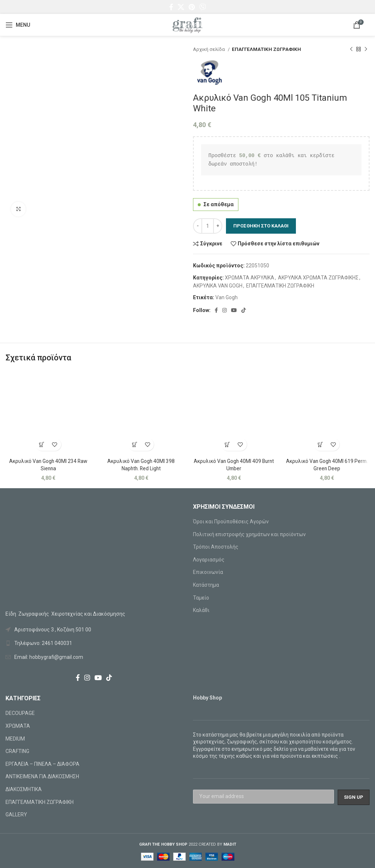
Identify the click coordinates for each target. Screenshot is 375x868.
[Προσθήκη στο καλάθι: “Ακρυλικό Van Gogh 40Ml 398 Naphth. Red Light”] (135, 444)
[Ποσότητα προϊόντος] (208, 226)
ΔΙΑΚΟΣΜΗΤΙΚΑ (24, 789)
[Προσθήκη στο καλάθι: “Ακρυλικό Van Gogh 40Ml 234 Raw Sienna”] (42, 444)
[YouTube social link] (234, 310)
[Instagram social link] (224, 310)
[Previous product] (351, 49)
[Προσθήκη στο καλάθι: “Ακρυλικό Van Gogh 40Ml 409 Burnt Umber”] (228, 444)
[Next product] (366, 49)
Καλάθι (201, 610)
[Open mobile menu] (18, 25)
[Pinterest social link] (192, 7)
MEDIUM (15, 739)
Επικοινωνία (208, 572)
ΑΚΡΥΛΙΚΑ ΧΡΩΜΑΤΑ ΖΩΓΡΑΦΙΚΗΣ (318, 278)
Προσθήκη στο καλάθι (261, 226)
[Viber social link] (203, 7)
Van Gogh (227, 297)
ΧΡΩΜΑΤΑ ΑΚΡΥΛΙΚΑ (250, 278)
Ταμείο (201, 598)
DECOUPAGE (20, 713)
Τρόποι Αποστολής (216, 547)
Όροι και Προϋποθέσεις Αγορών (231, 522)
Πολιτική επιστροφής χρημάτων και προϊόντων (249, 534)
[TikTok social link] (244, 310)
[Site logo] (187, 25)
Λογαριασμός (209, 560)
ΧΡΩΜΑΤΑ (18, 726)
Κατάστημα (206, 585)
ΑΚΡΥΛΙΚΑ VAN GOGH (218, 286)
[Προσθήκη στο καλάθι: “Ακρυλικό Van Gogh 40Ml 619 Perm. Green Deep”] (320, 444)
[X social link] (181, 7)
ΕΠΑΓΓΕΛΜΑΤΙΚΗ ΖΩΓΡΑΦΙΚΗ (266, 49)
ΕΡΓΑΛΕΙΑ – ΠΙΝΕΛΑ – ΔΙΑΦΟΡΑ (42, 764)
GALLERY (16, 815)
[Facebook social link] (171, 7)
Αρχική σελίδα (209, 49)
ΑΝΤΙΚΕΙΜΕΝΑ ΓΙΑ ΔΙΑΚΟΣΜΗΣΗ (42, 776)
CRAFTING (17, 751)
